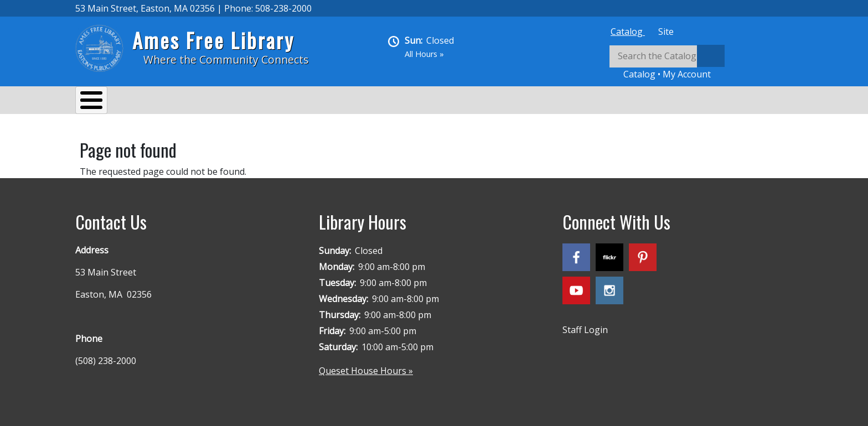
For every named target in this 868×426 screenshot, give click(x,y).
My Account (687, 74)
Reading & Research (294, 102)
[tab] (628, 32)
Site (666, 32)
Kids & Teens (384, 102)
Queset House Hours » (366, 365)
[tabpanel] (701, 63)
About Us (106, 102)
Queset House (463, 102)
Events (217, 102)
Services (164, 102)
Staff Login (585, 324)
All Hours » (424, 54)
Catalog (628, 32)
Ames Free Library (213, 40)
